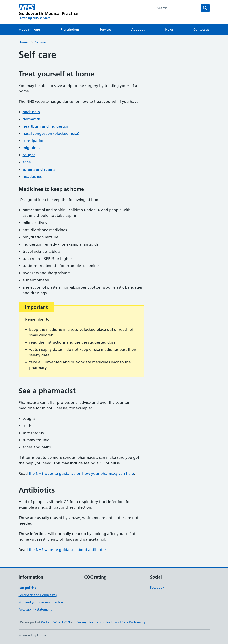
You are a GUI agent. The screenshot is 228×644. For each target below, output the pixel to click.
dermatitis (32, 119)
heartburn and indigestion (46, 126)
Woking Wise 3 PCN (55, 622)
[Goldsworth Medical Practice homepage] (48, 12)
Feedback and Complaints (38, 595)
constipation (34, 141)
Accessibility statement (35, 609)
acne (27, 162)
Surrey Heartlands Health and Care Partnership (112, 622)
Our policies (27, 588)
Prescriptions (70, 29)
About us (138, 29)
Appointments (30, 29)
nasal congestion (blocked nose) (51, 133)
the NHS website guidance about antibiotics (68, 550)
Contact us (201, 29)
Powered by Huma (32, 635)
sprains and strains (39, 169)
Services (105, 29)
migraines (31, 148)
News (169, 29)
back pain (31, 112)
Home (23, 42)
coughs (29, 155)
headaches (32, 176)
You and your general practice (41, 602)
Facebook (157, 587)
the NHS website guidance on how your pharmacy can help (81, 473)
